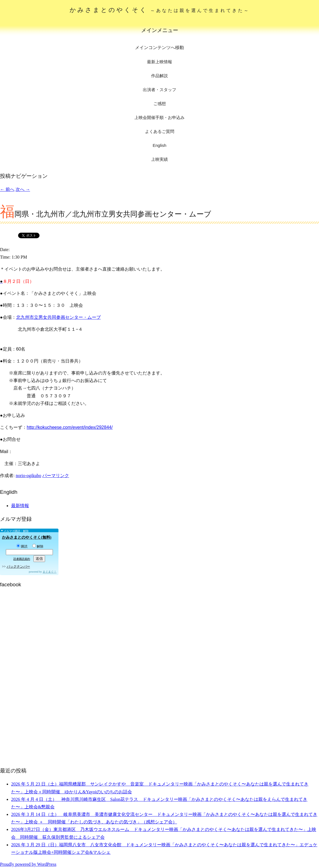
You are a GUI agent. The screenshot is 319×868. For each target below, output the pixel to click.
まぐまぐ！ (50, 572)
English (159, 145)
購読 (22, 546)
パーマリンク (56, 476)
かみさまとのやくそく (160, 10)
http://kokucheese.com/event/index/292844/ (70, 427)
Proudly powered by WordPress (28, 864)
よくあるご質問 (160, 131)
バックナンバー (18, 566)
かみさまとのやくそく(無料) (27, 537)
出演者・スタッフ (159, 90)
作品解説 (159, 76)
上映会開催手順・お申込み (159, 117)
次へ (23, 189)
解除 (38, 546)
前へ (7, 189)
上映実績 (159, 159)
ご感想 (160, 104)
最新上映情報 (159, 62)
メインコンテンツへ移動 (159, 48)
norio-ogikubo (28, 476)
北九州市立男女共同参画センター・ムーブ (58, 317)
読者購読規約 (22, 559)
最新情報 (20, 506)
